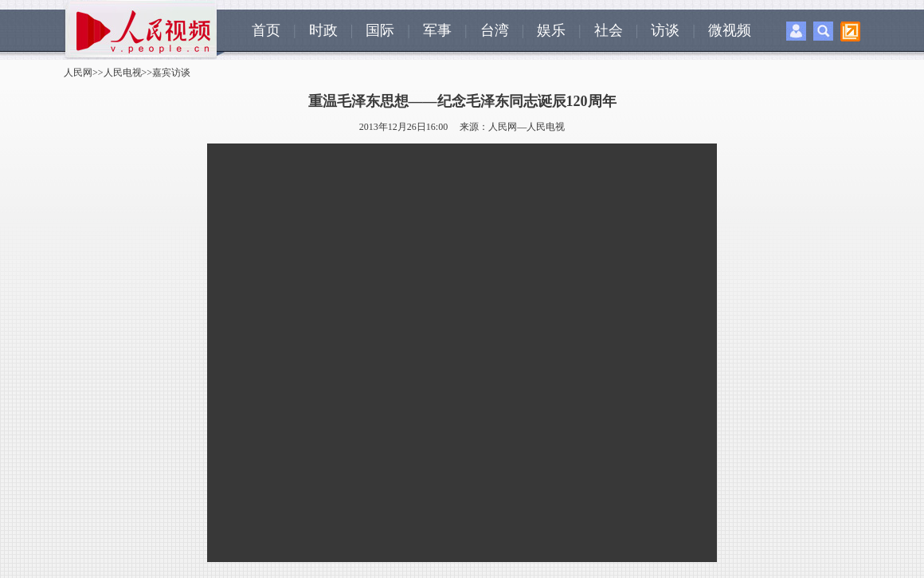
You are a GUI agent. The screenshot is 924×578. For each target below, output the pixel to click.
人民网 (78, 73)
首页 (266, 30)
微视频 (730, 30)
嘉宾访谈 (171, 73)
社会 (609, 30)
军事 (437, 30)
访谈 (665, 30)
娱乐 (551, 30)
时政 (323, 30)
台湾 (495, 30)
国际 (380, 30)
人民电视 (123, 73)
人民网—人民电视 (527, 127)
